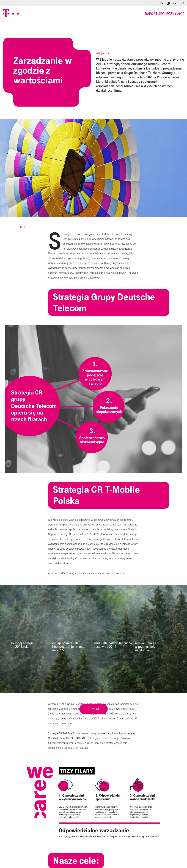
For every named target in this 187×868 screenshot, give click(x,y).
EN (162, 3)
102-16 (105, 54)
